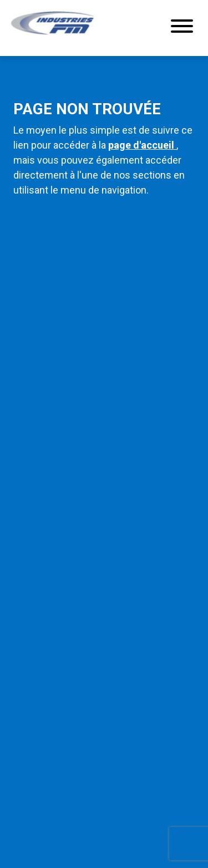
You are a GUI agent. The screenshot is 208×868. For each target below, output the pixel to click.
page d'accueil (142, 145)
